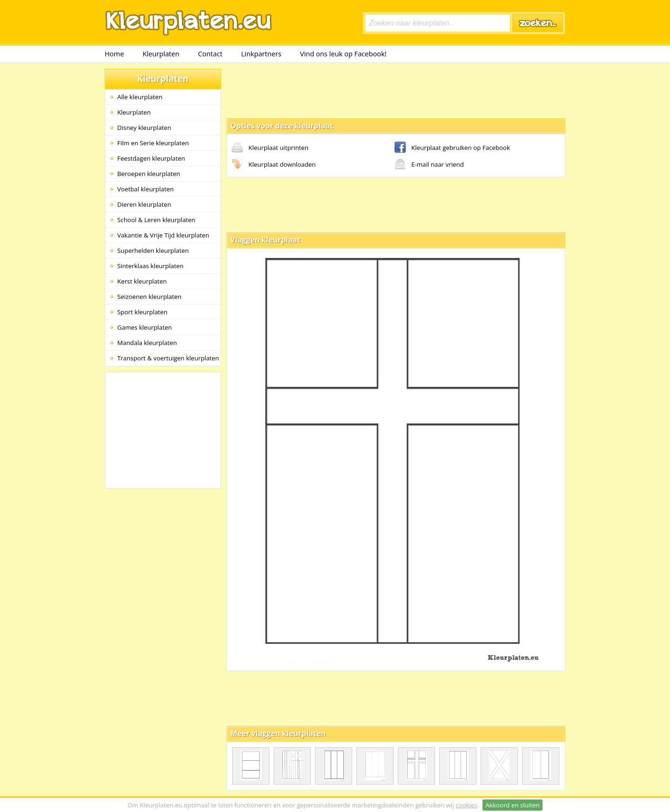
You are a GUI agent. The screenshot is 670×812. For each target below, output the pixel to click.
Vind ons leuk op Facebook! (343, 54)
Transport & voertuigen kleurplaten (168, 358)
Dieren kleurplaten (144, 204)
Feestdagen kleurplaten (151, 158)
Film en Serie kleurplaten (153, 143)
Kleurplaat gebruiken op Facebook (452, 148)
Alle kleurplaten (140, 97)
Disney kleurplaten (144, 128)
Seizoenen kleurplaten (149, 297)
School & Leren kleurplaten (156, 220)
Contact (211, 54)
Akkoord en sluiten (512, 805)
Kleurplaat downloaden (274, 165)
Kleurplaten (161, 54)
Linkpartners (261, 54)
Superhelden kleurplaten (153, 250)
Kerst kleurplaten (142, 281)
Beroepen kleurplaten (149, 174)
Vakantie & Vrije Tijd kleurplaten (163, 235)
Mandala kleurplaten (147, 343)
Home (114, 54)
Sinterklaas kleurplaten (150, 266)
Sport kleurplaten (142, 312)
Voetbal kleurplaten (145, 189)
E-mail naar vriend (429, 165)
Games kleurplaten (145, 327)
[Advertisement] (396, 90)
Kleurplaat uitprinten (270, 148)
